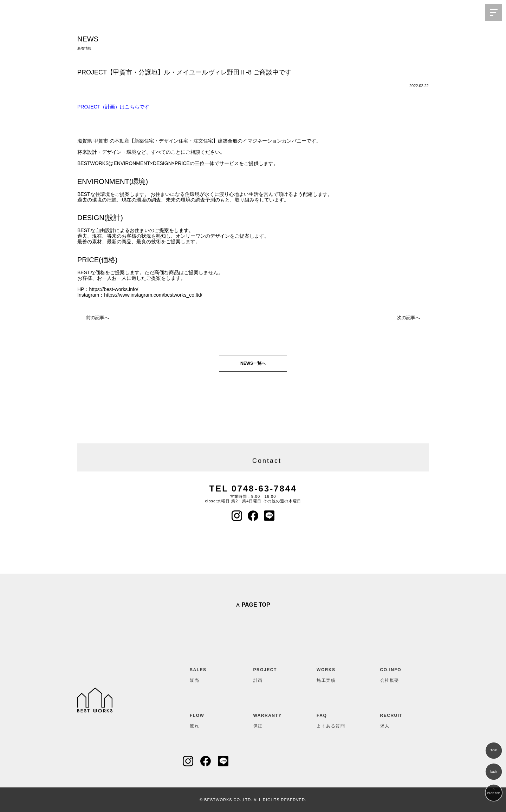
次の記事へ (408, 318)
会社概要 (397, 674)
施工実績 (334, 674)
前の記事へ (98, 318)
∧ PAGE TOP (253, 605)
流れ (207, 719)
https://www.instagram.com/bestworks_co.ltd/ (153, 295)
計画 (271, 674)
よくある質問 (334, 719)
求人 (397, 719)
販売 (207, 674)
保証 (271, 719)
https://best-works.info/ (113, 289)
